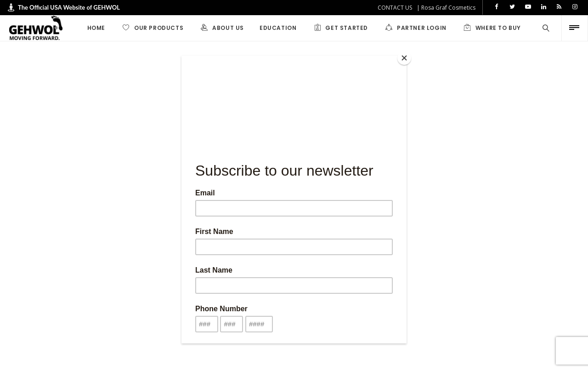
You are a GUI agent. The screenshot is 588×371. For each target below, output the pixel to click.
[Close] (404, 58)
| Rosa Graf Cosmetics (446, 8)
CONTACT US (395, 8)
